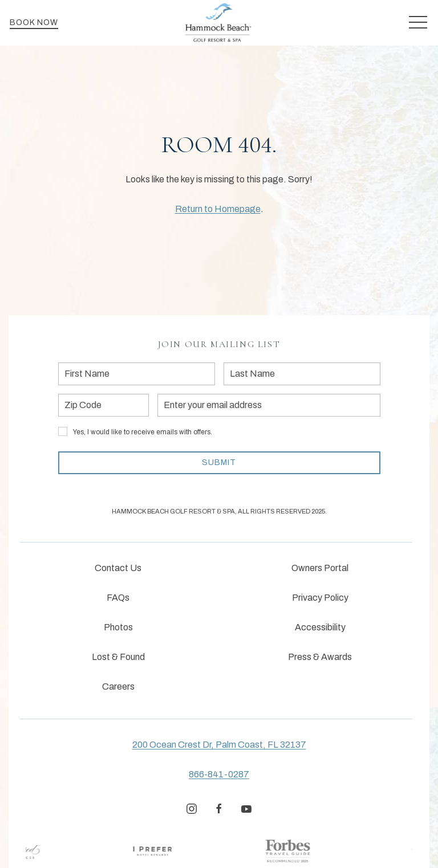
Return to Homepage (218, 209)
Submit (219, 462)
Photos (118, 627)
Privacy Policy (320, 598)
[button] (418, 23)
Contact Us (118, 568)
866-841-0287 (219, 774)
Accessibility (320, 627)
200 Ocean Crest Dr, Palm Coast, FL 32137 (219, 745)
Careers (118, 686)
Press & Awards (320, 657)
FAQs (118, 598)
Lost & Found (118, 657)
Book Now (34, 23)
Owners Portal (320, 568)
